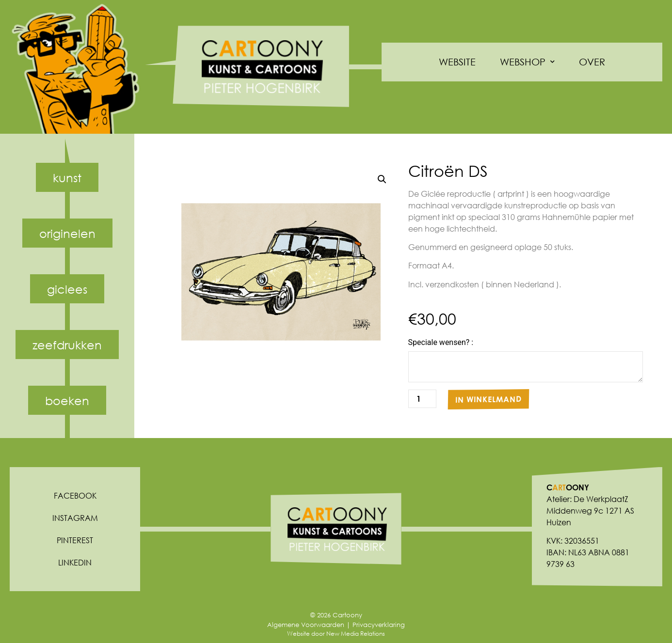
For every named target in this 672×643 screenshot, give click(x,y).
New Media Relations (356, 634)
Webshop (527, 62)
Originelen (67, 233)
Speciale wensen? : (441, 343)
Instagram (75, 518)
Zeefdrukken (67, 345)
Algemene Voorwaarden (306, 625)
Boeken (67, 400)
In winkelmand (488, 399)
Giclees (67, 289)
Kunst (67, 177)
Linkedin (75, 562)
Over (592, 62)
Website (457, 62)
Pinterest (75, 540)
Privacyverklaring (379, 625)
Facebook (75, 495)
